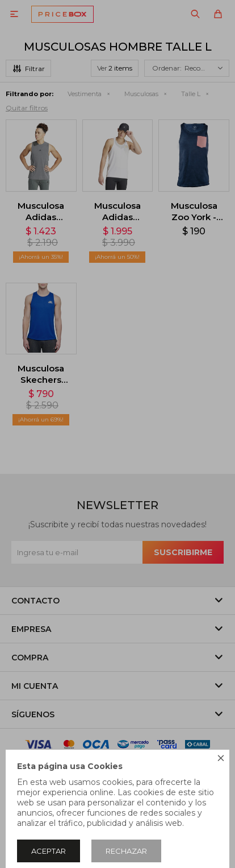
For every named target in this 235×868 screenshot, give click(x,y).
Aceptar (49, 851)
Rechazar (126, 851)
